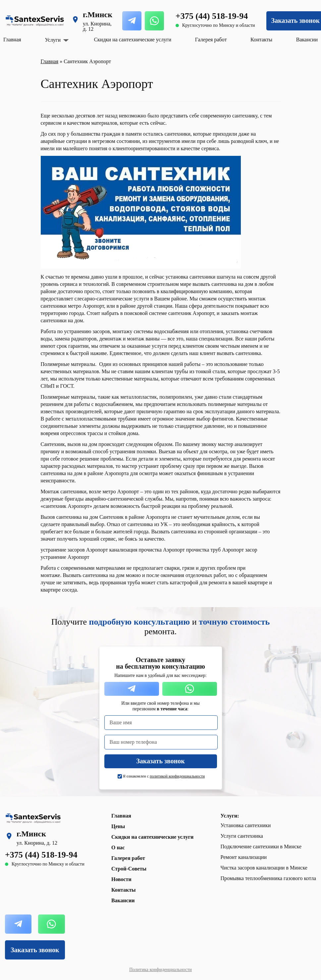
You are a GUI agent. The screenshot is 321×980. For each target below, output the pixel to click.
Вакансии (307, 40)
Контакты (261, 40)
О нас (118, 847)
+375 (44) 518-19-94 (212, 16)
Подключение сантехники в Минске (261, 846)
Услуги (53, 40)
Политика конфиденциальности (160, 970)
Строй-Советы (129, 869)
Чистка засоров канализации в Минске (264, 868)
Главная (12, 40)
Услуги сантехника (242, 836)
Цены (118, 826)
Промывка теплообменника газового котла (268, 878)
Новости (121, 879)
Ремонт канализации (244, 857)
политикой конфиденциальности (177, 776)
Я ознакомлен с (164, 776)
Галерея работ (211, 40)
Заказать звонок (35, 950)
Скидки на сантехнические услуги (133, 40)
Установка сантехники (246, 825)
